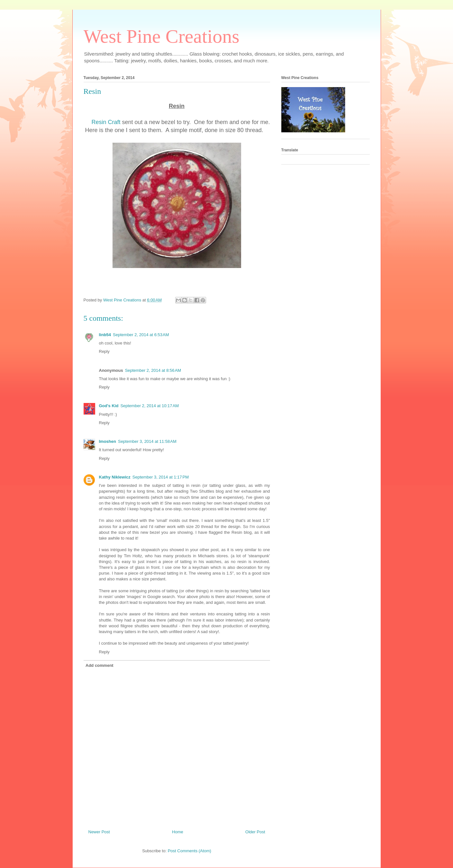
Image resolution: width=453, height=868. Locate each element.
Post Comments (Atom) (190, 851)
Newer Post (99, 832)
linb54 (105, 335)
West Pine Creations (162, 36)
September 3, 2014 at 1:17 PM (161, 477)
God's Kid (109, 406)
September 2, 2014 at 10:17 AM (149, 406)
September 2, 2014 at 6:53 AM (141, 335)
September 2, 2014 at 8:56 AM (153, 370)
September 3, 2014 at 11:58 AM (147, 441)
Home (178, 832)
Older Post (255, 832)
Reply (104, 351)
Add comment (100, 665)
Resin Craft (106, 122)
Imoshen (108, 441)
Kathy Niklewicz (115, 477)
